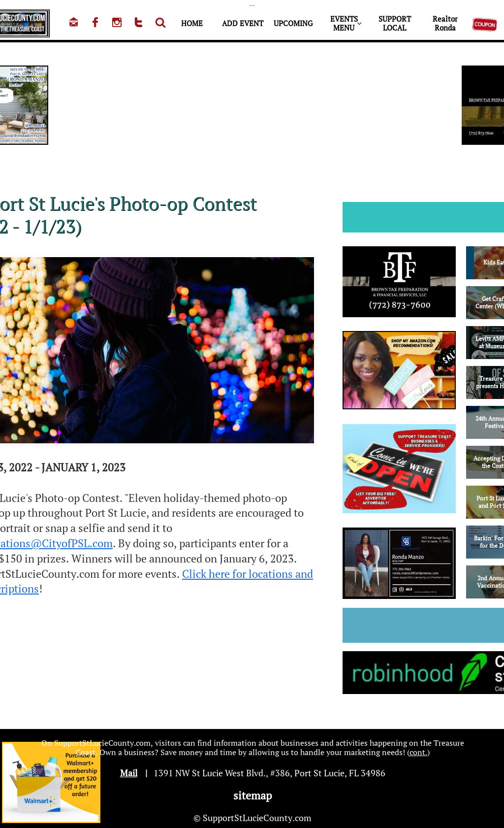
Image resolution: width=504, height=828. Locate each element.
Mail (129, 773)
